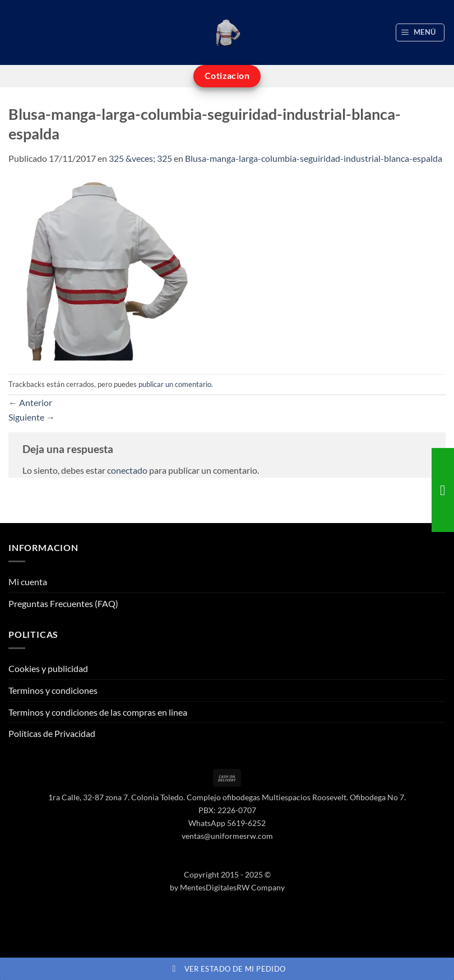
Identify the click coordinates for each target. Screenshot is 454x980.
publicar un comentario (175, 384)
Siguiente (32, 417)
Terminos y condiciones (53, 690)
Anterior (30, 402)
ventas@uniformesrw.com (227, 836)
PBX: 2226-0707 (227, 810)
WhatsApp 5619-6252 (227, 823)
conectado (127, 470)
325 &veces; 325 (140, 158)
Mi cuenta (28, 582)
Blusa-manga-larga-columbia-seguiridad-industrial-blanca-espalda (314, 158)
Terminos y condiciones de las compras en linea (98, 712)
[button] (420, 32)
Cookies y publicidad (48, 668)
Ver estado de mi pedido (227, 969)
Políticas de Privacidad (52, 733)
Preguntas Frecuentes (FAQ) (63, 603)
